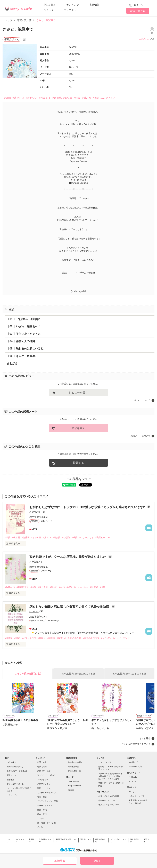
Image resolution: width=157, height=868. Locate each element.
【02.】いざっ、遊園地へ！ (24, 326)
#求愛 (75, 537)
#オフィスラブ (29, 638)
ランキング (73, 5)
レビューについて (142, 400)
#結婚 (62, 587)
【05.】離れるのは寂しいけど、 (26, 349)
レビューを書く (78, 392)
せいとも (34, 611)
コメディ (41, 818)
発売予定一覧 (73, 767)
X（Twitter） (134, 777)
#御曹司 (26, 537)
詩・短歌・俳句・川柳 (47, 823)
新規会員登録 (138, 11)
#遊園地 (57, 98)
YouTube (132, 781)
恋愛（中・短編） (45, 771)
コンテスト (70, 10)
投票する (78, 463)
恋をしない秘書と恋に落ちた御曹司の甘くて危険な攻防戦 (70, 607)
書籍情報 (94, 5)
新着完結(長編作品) (15, 767)
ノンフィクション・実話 (48, 801)
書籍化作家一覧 (74, 771)
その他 (40, 827)
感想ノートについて (140, 436)
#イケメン (106, 638)
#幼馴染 (66, 537)
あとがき (12, 363)
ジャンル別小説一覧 (15, 784)
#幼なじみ (18, 98)
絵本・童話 (42, 814)
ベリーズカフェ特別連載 (109, 796)
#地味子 (42, 638)
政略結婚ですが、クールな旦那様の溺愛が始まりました (68, 557)
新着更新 (11, 780)
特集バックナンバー (107, 800)
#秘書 (60, 638)
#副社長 (51, 638)
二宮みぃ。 (144, 39)
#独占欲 (87, 98)
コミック (48, 10)
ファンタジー (43, 780)
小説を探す (50, 5)
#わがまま (45, 98)
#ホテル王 (36, 537)
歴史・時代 (42, 810)
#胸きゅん (99, 98)
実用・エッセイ (44, 788)
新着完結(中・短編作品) (17, 771)
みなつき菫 (35, 512)
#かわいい (32, 98)
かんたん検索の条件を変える (136, 744)
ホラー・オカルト (45, 806)
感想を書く (78, 428)
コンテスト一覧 (105, 762)
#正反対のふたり (73, 638)
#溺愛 (77, 98)
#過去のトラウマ (91, 638)
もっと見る (145, 738)
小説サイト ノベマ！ (137, 796)
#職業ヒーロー (102, 537)
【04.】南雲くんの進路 (21, 341)
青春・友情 (42, 797)
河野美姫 (34, 562)
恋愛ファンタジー (45, 784)
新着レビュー (12, 775)
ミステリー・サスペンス (48, 793)
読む (97, 861)
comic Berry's (73, 781)
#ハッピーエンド (121, 638)
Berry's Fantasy (74, 786)
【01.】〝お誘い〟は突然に (24, 319)
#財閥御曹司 (23, 587)
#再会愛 (56, 537)
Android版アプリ (136, 767)
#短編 (7, 98)
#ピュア (111, 98)
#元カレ (47, 537)
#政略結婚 (10, 587)
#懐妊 (102, 587)
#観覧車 (68, 98)
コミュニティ (12, 795)
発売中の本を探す (75, 762)
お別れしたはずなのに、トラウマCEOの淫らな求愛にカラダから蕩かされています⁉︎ (88, 507)
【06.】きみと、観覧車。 (22, 356)
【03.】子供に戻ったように (24, 334)
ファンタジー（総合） (47, 775)
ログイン (139, 5)
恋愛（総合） (43, 762)
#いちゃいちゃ (86, 537)
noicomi (71, 790)
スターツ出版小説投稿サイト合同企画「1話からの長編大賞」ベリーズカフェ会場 (110, 776)
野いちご (133, 792)
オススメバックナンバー (109, 805)
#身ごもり (43, 587)
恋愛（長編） (43, 767)
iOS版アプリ (134, 762)
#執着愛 (16, 537)
